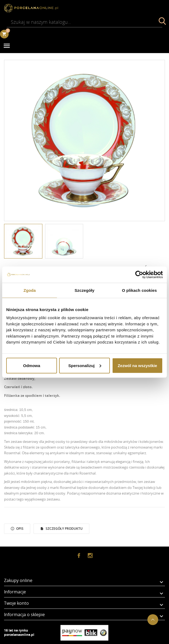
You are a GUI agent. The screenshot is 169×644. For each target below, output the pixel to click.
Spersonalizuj (85, 365)
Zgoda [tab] (30, 290)
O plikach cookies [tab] (139, 290)
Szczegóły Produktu (64, 529)
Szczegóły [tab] (84, 290)
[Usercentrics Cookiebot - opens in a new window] (139, 274)
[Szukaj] (84, 22)
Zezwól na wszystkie (137, 365)
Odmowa (32, 365)
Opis (19, 529)
